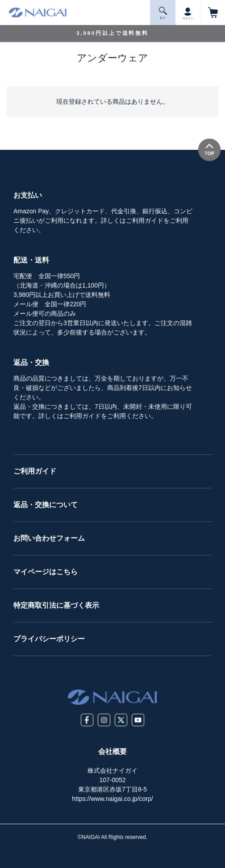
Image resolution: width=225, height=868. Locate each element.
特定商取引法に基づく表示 (56, 605)
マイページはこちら (46, 572)
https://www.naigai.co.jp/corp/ (112, 799)
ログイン (188, 12)
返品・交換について (46, 505)
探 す (163, 13)
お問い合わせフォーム (49, 538)
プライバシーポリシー (49, 639)
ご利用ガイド (35, 471)
